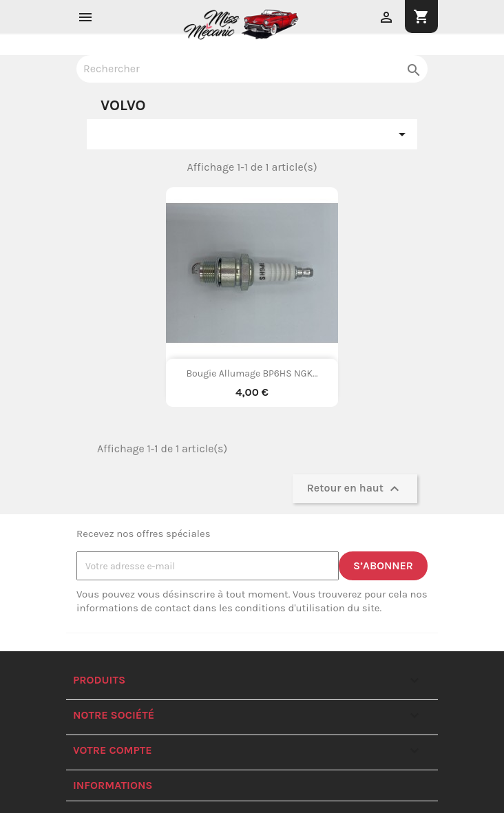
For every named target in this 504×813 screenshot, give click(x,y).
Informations (113, 785)
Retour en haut (355, 489)
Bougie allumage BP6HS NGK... (252, 373)
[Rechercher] (252, 69)
